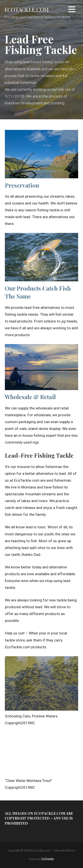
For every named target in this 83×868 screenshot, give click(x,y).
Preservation (22, 185)
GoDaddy (48, 859)
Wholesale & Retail (30, 397)
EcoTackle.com (26, 9)
